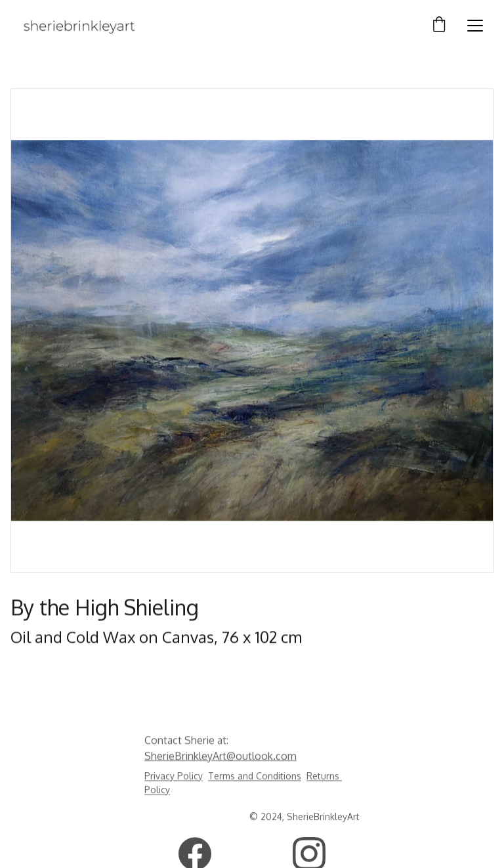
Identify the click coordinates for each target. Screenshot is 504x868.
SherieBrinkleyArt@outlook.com (220, 756)
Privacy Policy (174, 777)
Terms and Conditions (255, 777)
